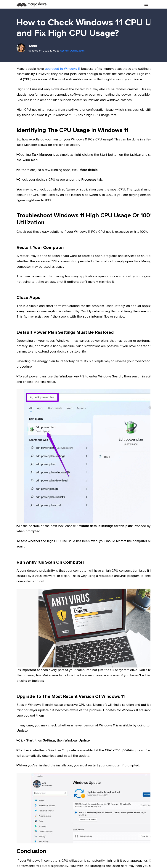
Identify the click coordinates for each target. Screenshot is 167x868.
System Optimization (72, 51)
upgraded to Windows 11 (62, 69)
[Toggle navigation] (146, 4)
